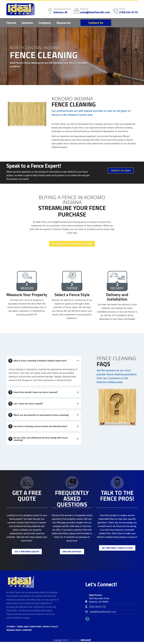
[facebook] (88, 619)
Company (45, 23)
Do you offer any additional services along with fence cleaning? (41, 439)
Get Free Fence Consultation (117, 548)
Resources (64, 23)
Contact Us (96, 23)
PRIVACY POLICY (50, 627)
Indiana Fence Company (19, 630)
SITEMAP (11, 627)
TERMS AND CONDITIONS (29, 627)
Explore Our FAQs (72, 552)
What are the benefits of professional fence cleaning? (41, 415)
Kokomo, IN (60, 12)
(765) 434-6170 (128, 12)
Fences (11, 23)
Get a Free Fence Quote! (27, 552)
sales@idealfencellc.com (95, 12)
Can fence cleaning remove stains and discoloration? (40, 427)
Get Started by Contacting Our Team (72, 244)
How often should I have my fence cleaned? (36, 392)
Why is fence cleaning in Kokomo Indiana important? (40, 361)
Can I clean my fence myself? (28, 404)
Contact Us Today (121, 171)
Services (27, 23)
